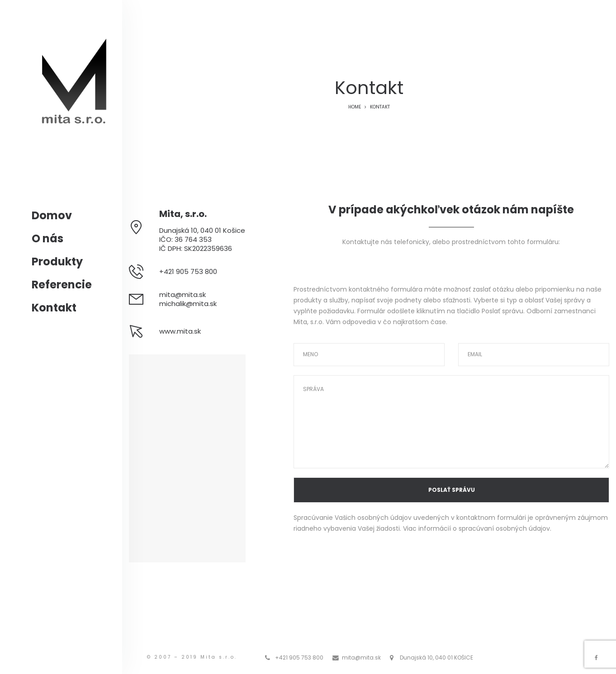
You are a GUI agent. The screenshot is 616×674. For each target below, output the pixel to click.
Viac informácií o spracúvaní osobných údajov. (477, 528)
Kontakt (54, 308)
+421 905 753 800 (299, 658)
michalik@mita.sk (188, 304)
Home (355, 107)
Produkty (57, 262)
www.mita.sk (180, 331)
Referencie (62, 285)
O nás (47, 238)
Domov (52, 215)
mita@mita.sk (182, 295)
